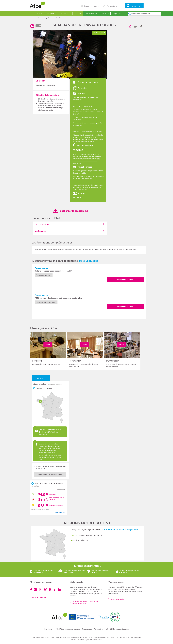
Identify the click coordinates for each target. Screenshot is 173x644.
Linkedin (60, 590)
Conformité (108, 629)
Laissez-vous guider (117, 599)
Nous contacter (87, 629)
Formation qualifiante (46, 18)
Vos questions (112, 6)
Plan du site (45, 637)
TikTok (55, 590)
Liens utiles (36, 637)
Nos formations (92, 14)
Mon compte (135, 6)
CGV (57, 629)
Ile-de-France (82, 540)
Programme (130, 26)
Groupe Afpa (116, 14)
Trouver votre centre (91, 6)
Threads (40, 590)
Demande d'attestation (121, 629)
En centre (41, 378)
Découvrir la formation (125, 279)
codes (38, 26)
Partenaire (64, 14)
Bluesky (45, 590)
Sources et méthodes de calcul (40, 510)
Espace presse (96, 640)
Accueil (33, 18)
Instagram (35, 590)
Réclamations (98, 629)
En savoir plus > (60, 512)
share (142, 26)
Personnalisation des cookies (104, 637)
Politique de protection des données (64, 637)
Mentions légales (84, 640)
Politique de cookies (85, 637)
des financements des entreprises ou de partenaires (86, 161)
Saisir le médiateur (39, 598)
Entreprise (78, 14)
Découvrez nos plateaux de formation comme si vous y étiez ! (85, 602)
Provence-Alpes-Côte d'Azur (89, 535)
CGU (117, 637)
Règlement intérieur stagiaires (70, 629)
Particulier (50, 14)
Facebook (31, 590)
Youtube (50, 590)
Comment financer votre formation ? (50, 474)
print (136, 26)
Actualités (105, 14)
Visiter (48, 345)
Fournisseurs (49, 629)
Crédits (74, 640)
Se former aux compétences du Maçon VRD (53, 271)
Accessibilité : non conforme (130, 637)
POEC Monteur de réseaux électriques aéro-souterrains (58, 298)
